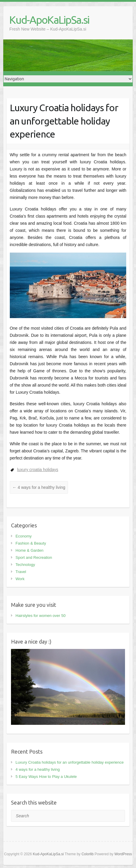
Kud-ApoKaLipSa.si (49, 20)
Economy (23, 536)
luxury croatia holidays (38, 470)
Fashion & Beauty (31, 543)
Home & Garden (29, 550)
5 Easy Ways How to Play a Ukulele (46, 777)
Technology (25, 565)
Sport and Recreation (34, 557)
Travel (21, 572)
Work (20, 579)
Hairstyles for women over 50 (40, 616)
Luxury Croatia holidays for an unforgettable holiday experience (69, 762)
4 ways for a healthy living (39, 487)
